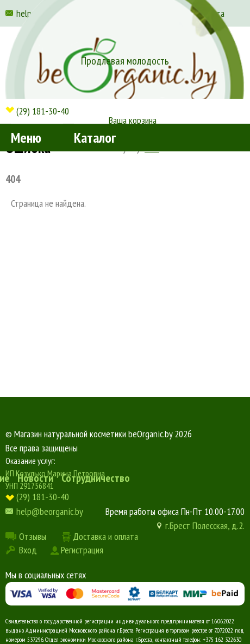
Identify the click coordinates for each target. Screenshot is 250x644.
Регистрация (82, 550)
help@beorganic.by (50, 511)
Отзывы (33, 536)
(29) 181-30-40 (43, 111)
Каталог (95, 138)
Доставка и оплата (105, 536)
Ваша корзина (133, 120)
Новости (35, 478)
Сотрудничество (96, 478)
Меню (26, 138)
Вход (28, 550)
